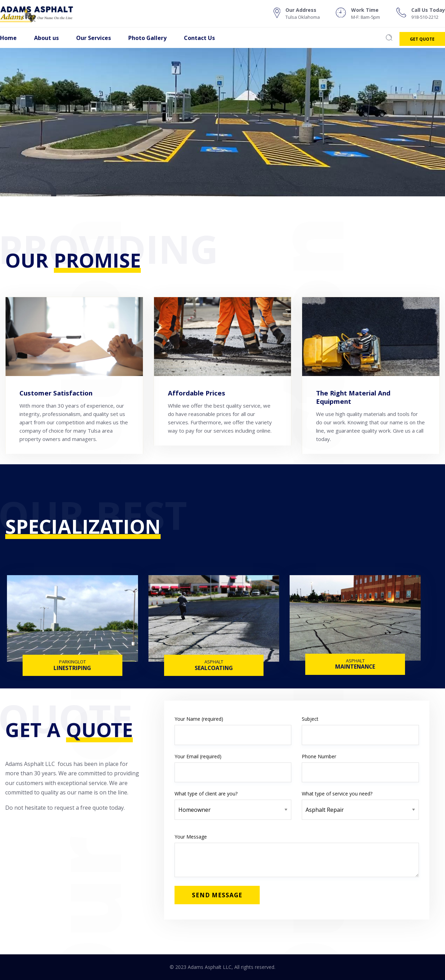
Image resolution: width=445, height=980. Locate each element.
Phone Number (360, 768)
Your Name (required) (233, 730)
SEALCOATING (214, 669)
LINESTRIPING (72, 669)
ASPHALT (214, 662)
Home (8, 38)
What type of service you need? (360, 802)
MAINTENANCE (355, 667)
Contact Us (199, 38)
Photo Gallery (147, 38)
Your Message (297, 855)
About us (46, 38)
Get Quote (422, 39)
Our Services (94, 38)
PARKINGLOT (72, 662)
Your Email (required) (233, 768)
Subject (360, 730)
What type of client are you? (233, 802)
